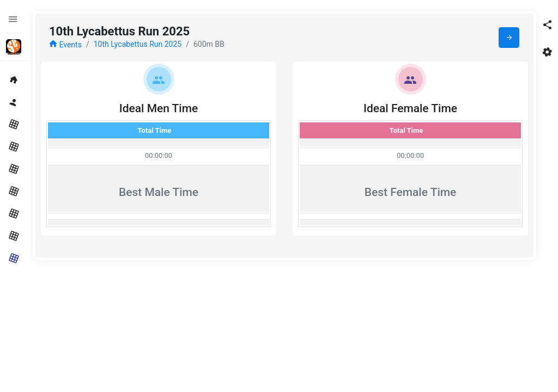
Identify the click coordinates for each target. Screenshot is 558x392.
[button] (547, 24)
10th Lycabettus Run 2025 (138, 44)
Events (65, 45)
